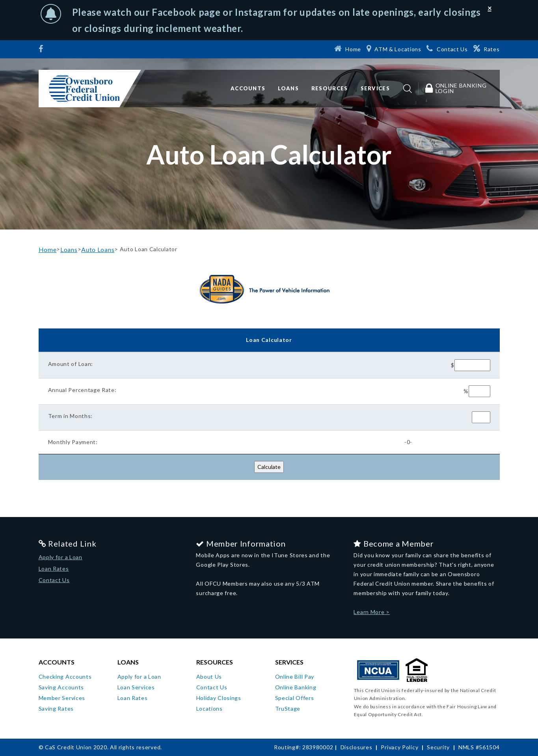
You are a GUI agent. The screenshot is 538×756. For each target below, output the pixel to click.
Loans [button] (288, 88)
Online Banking (296, 687)
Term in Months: (71, 416)
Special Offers (295, 698)
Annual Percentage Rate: (82, 390)
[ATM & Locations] (394, 49)
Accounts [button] (248, 88)
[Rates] (487, 49)
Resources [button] (330, 88)
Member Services (62, 698)
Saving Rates (56, 708)
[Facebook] (42, 50)
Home (48, 249)
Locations (209, 708)
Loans (69, 249)
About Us (209, 677)
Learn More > (371, 612)
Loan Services (136, 687)
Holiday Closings (219, 698)
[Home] (348, 49)
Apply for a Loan (61, 557)
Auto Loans (98, 249)
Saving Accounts (61, 687)
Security (438, 747)
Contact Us (54, 580)
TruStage (288, 708)
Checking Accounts (65, 677)
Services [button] (375, 88)
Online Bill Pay (295, 677)
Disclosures (356, 747)
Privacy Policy (399, 747)
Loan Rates (54, 568)
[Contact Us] (447, 49)
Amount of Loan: (71, 364)
